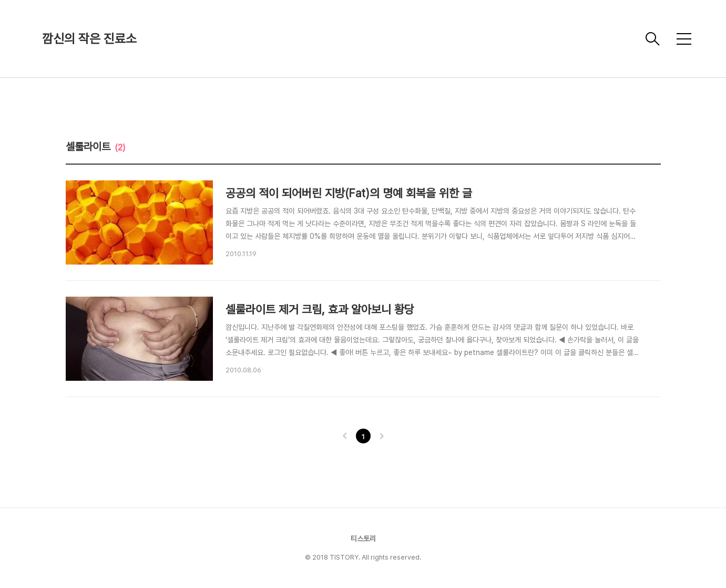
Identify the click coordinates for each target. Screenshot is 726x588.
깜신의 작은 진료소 (89, 39)
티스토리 (363, 539)
